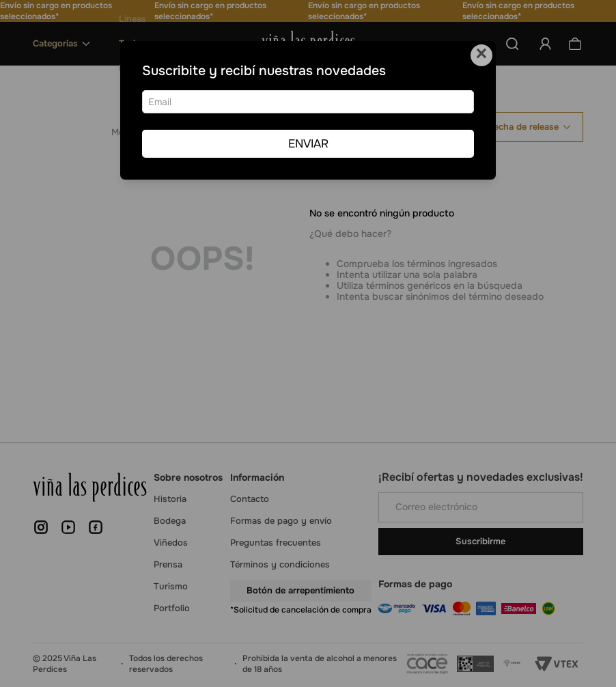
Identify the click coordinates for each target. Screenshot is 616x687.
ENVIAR (308, 144)
